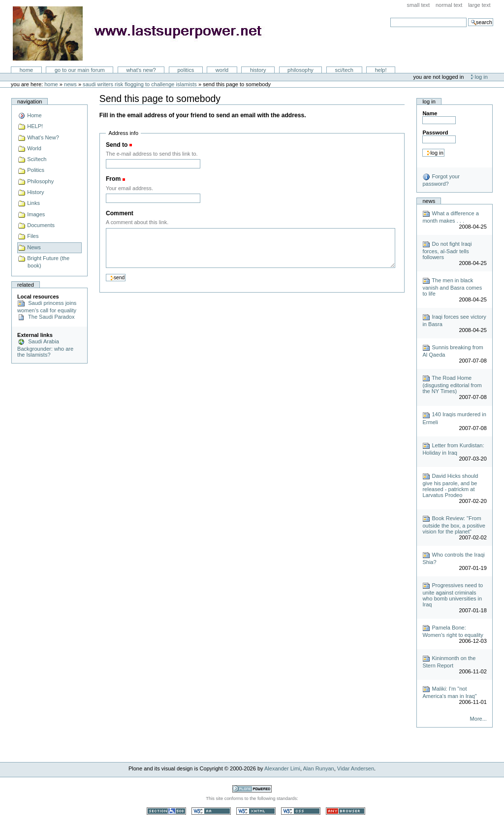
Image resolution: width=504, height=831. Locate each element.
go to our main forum (80, 70)
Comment (120, 213)
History (258, 70)
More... (478, 719)
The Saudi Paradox (46, 317)
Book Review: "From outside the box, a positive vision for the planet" (454, 525)
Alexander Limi (282, 768)
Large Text (479, 5)
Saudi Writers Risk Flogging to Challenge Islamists (141, 84)
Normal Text (449, 5)
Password (435, 133)
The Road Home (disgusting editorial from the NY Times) (452, 384)
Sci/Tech (344, 70)
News (70, 84)
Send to (117, 145)
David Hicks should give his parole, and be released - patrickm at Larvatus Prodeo (450, 485)
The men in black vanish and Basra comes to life (452, 287)
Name (430, 113)
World (222, 70)
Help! (381, 70)
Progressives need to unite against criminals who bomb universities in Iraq (453, 595)
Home (27, 70)
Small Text (419, 5)
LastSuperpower (143, 33)
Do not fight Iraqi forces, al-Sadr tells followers (447, 250)
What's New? (141, 70)
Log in (481, 77)
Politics (186, 70)
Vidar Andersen (356, 768)
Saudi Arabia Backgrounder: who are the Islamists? (45, 348)
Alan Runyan (319, 768)
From (113, 179)
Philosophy (300, 70)
